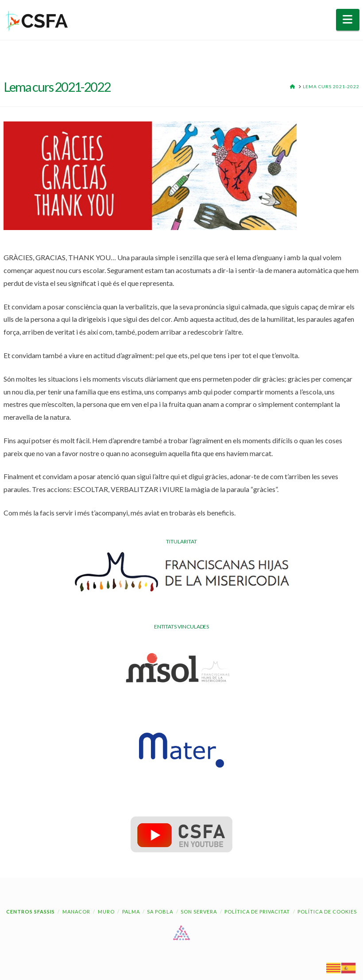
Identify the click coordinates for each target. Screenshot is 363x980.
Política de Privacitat (257, 912)
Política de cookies (327, 912)
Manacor (76, 912)
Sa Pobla (160, 912)
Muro (106, 912)
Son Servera (199, 912)
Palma (131, 912)
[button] (348, 20)
